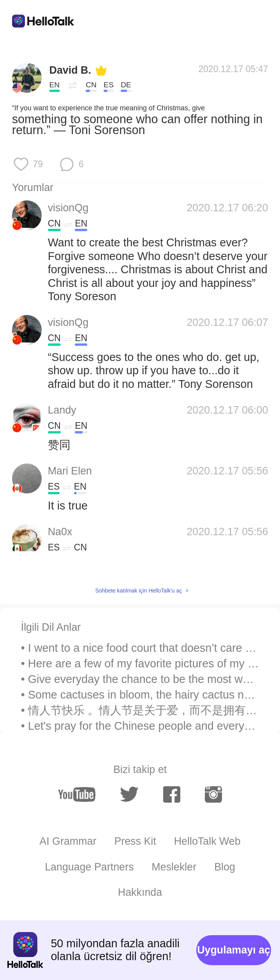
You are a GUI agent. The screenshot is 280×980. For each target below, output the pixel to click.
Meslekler (174, 867)
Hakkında (140, 892)
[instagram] (213, 794)
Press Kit (135, 841)
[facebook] (172, 794)
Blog (225, 867)
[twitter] (129, 794)
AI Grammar (68, 841)
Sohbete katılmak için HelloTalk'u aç (138, 591)
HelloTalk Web (207, 841)
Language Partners (89, 867)
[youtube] (77, 794)
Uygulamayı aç (234, 950)
